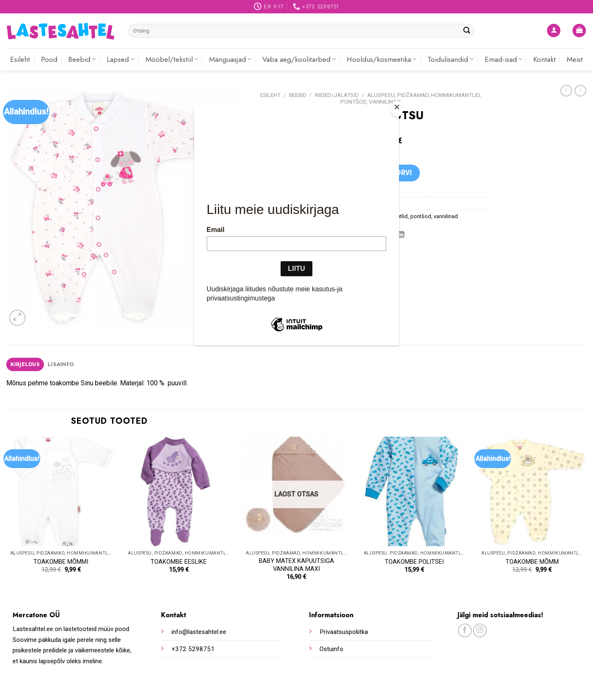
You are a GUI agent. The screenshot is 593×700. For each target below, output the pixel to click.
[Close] (397, 109)
